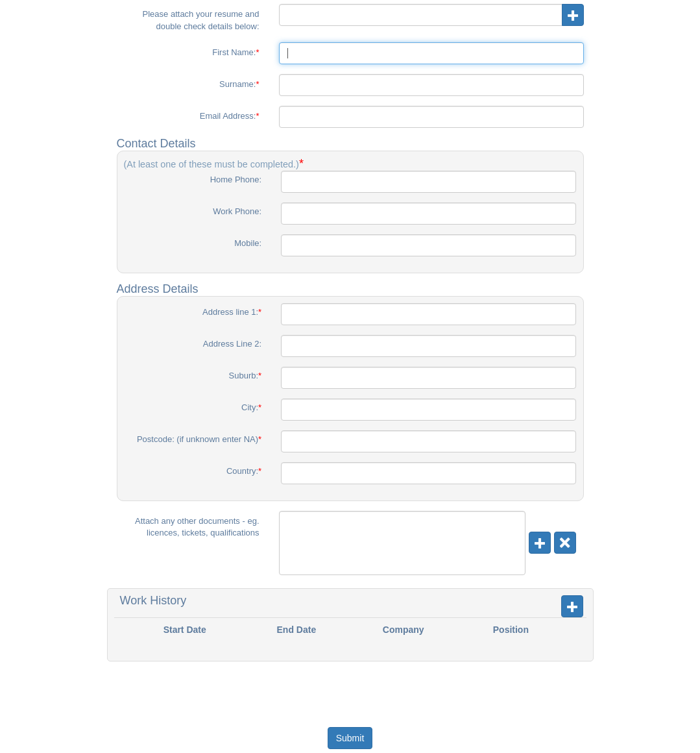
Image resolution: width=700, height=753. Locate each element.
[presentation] (352, 687)
